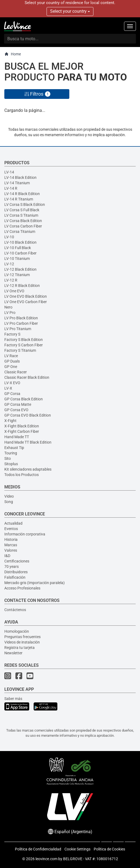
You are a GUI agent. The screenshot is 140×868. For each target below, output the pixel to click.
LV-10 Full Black (18, 248)
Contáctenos (15, 610)
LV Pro (10, 313)
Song (9, 502)
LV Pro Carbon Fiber (21, 323)
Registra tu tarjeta (19, 648)
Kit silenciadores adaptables (28, 469)
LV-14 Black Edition (20, 177)
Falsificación (15, 577)
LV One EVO (14, 291)
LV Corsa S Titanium (21, 215)
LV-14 (9, 172)
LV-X (8, 388)
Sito (8, 458)
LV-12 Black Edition (20, 269)
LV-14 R (11, 188)
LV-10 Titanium (17, 259)
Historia (11, 539)
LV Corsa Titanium (20, 232)
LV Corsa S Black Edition (25, 205)
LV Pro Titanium (18, 329)
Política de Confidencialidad (38, 849)
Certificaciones (17, 561)
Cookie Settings (77, 849)
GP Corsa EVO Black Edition (28, 415)
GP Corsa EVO (16, 410)
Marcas (11, 545)
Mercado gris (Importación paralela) (35, 583)
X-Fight (10, 421)
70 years (12, 567)
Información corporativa (25, 534)
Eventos (11, 529)
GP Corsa (12, 394)
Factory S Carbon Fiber (24, 345)
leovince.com (46, 859)
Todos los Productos (22, 475)
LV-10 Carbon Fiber (20, 253)
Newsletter (13, 653)
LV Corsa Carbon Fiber (23, 226)
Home (13, 54)
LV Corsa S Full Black (22, 210)
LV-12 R (11, 280)
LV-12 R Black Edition (22, 286)
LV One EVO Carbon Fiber (26, 302)
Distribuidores (16, 572)
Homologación (17, 631)
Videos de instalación (22, 642)
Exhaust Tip (14, 448)
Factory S (12, 334)
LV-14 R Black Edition (22, 194)
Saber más (13, 699)
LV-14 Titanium (17, 183)
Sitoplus (11, 464)
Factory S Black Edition (24, 340)
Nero (8, 307)
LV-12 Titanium (17, 275)
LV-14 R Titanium (19, 199)
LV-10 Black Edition (20, 242)
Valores (11, 550)
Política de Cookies (109, 849)
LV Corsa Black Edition (23, 221)
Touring (11, 453)
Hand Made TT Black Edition (28, 442)
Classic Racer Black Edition (27, 377)
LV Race (11, 356)
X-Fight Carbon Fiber (22, 431)
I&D (7, 556)
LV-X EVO (12, 383)
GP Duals (12, 361)
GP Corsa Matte (18, 404)
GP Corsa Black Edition (24, 399)
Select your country (70, 11)
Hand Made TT (17, 437)
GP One (11, 367)
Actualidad (13, 523)
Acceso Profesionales (22, 588)
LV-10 (9, 237)
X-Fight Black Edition (22, 426)
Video (9, 496)
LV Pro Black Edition (21, 318)
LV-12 (9, 264)
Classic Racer (16, 372)
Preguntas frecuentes (22, 637)
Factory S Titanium (20, 350)
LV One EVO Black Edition (26, 296)
